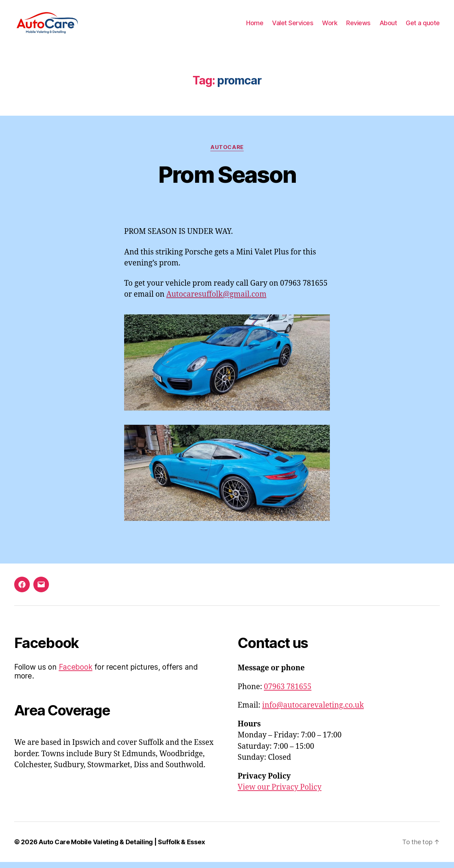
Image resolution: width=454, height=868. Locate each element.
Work (330, 26)
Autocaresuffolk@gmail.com (216, 300)
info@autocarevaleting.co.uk (313, 711)
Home (255, 26)
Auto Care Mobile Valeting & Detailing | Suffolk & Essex (122, 848)
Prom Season (227, 180)
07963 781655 (288, 693)
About (388, 26)
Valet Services (293, 26)
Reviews (358, 26)
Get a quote (423, 26)
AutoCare (227, 153)
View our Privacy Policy (279, 793)
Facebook (76, 673)
